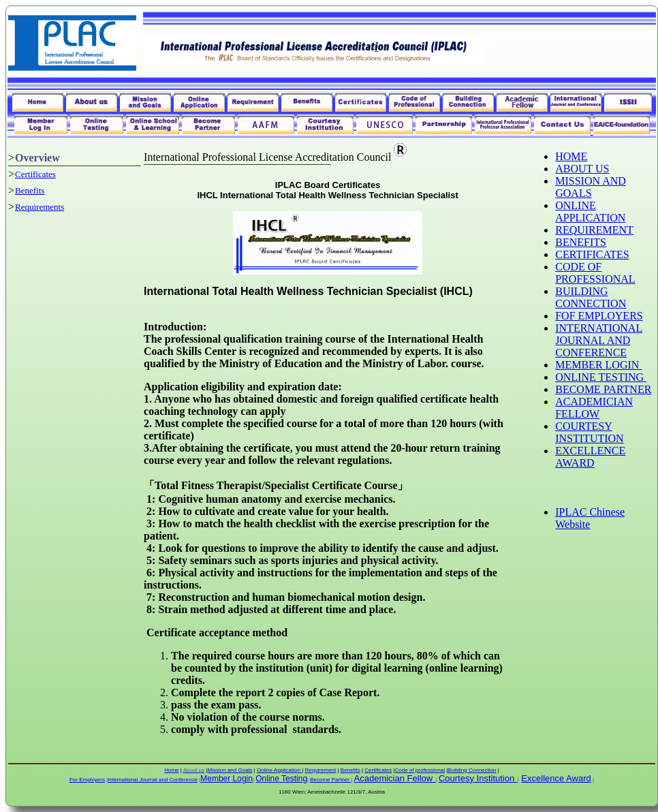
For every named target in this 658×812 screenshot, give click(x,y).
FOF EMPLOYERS (599, 316)
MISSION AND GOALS (591, 187)
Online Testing (281, 779)
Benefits (30, 190)
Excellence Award (556, 778)
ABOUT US (582, 169)
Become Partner (330, 780)
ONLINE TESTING (601, 377)
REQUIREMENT (594, 230)
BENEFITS (581, 242)
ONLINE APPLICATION (590, 212)
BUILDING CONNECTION (591, 297)
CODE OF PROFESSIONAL (595, 273)
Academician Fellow (394, 778)
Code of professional (420, 770)
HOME (571, 156)
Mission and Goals (230, 770)
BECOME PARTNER (603, 389)
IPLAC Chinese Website (590, 518)
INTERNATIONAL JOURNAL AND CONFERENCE (599, 340)
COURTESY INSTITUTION (589, 432)
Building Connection (472, 770)
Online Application (279, 770)
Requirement (320, 770)
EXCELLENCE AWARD (590, 457)
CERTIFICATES (592, 254)
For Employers (87, 780)
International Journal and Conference (153, 780)
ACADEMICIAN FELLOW (594, 408)
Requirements (40, 207)
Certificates (35, 174)
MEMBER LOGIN (598, 365)
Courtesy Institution (476, 778)
